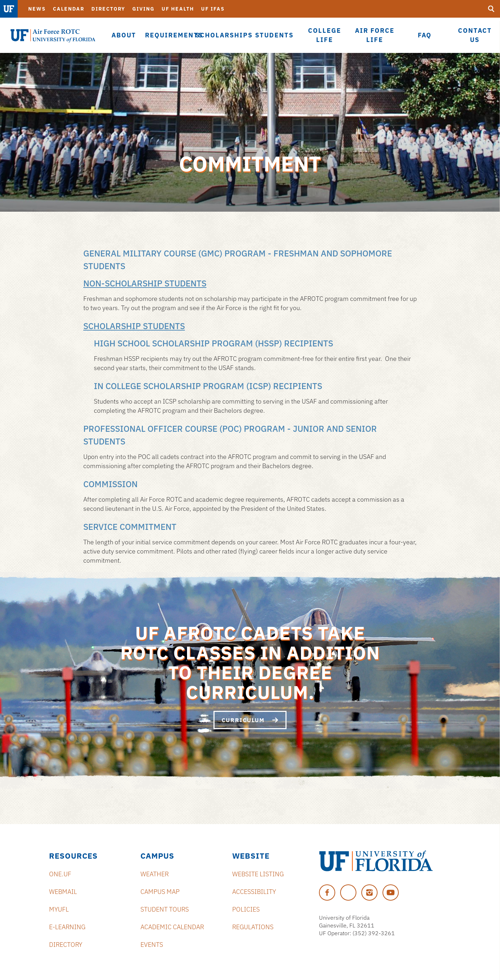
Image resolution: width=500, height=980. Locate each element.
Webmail (63, 892)
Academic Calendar (172, 927)
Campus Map (160, 892)
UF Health (178, 9)
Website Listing (258, 874)
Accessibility (254, 892)
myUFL (59, 909)
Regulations (253, 927)
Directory (108, 9)
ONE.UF (60, 874)
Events (152, 945)
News (37, 9)
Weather (155, 874)
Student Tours (165, 909)
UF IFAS (213, 9)
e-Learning (67, 927)
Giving (143, 9)
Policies (246, 909)
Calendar (69, 9)
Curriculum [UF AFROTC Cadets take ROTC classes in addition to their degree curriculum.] (250, 720)
